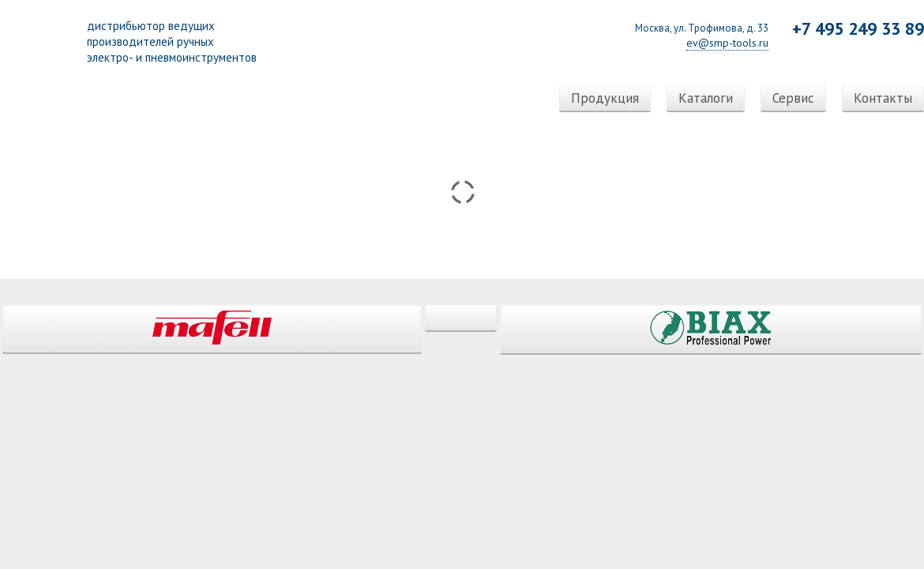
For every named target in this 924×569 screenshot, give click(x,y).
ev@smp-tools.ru (727, 43)
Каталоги (706, 98)
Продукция (605, 98)
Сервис (793, 98)
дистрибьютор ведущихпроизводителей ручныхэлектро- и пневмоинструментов (172, 41)
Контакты (883, 98)
